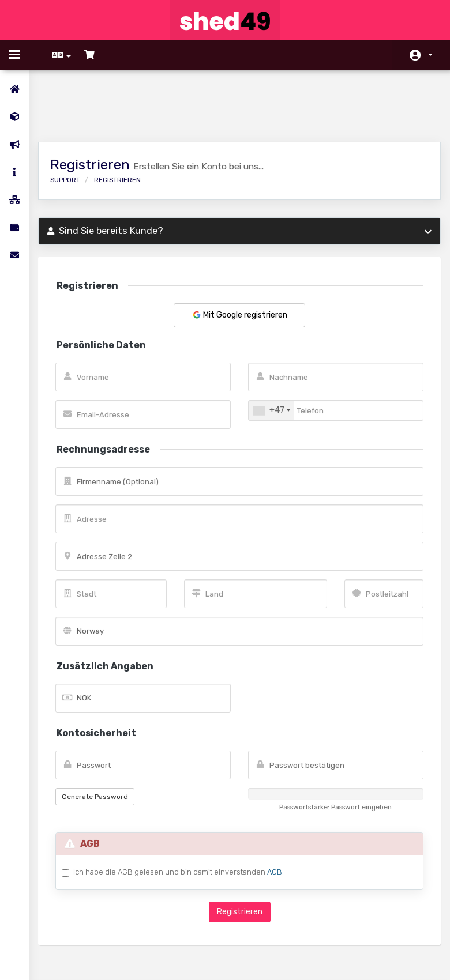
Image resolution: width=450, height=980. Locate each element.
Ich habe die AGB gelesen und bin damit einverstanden (186, 817)
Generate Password (103, 742)
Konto (430, 55)
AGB (283, 817)
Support (73, 125)
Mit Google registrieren (239, 260)
